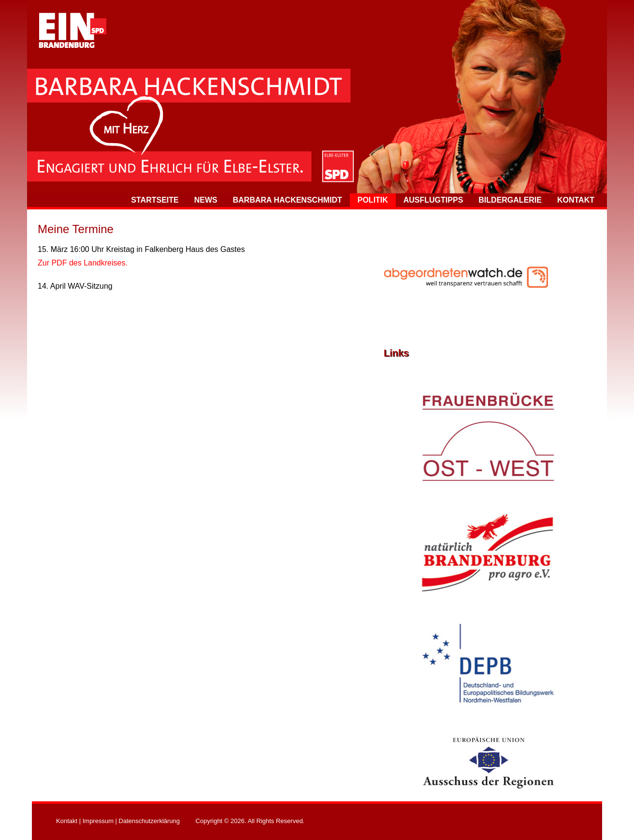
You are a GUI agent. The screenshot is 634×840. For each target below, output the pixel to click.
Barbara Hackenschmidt (288, 200)
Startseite (155, 200)
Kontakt (576, 200)
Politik (373, 200)
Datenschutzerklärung (149, 821)
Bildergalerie (510, 200)
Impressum (98, 821)
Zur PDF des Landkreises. (83, 263)
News (206, 200)
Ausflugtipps (433, 200)
